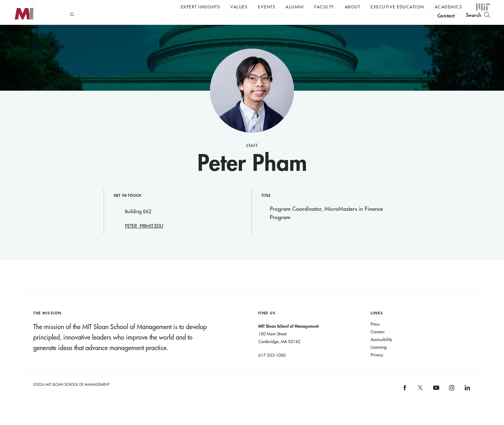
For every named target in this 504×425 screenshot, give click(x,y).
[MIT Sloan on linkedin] (467, 404)
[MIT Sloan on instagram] (451, 404)
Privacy (377, 369)
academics (449, 7)
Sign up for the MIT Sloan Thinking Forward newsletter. (237, 25)
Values (239, 7)
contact (446, 26)
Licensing (379, 361)
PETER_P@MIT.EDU (144, 240)
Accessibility (381, 353)
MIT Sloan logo (18, 35)
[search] (478, 25)
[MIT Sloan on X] (420, 404)
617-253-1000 (272, 369)
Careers (378, 346)
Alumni (295, 7)
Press (375, 338)
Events (267, 7)
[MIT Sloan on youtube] (435, 405)
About (353, 7)
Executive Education (397, 7)
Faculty (324, 7)
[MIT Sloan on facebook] (405, 404)
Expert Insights (201, 7)
